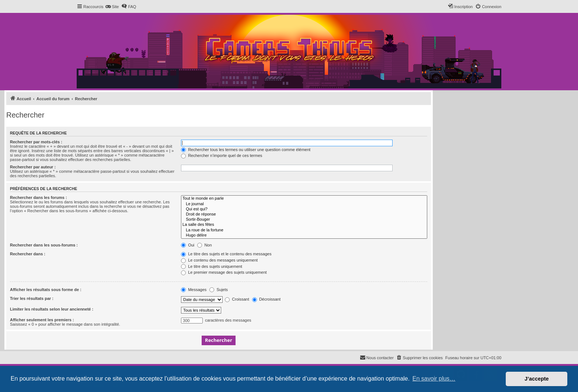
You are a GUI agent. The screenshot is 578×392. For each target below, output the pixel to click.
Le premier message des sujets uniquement (224, 272)
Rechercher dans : (28, 254)
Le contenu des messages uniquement (219, 260)
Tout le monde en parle (304, 199)
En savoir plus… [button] (434, 379)
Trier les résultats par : (32, 298)
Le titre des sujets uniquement (212, 266)
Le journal (304, 204)
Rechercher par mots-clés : (36, 142)
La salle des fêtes (304, 225)
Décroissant (266, 299)
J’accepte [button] (537, 379)
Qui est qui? (304, 209)
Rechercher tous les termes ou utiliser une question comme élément (246, 150)
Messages (194, 290)
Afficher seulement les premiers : (42, 320)
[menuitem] (112, 7)
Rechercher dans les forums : (39, 197)
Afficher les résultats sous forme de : (46, 290)
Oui (188, 245)
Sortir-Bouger (304, 220)
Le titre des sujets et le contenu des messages (226, 254)
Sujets (219, 290)
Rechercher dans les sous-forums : (44, 245)
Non (204, 245)
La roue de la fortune (304, 230)
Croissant (237, 299)
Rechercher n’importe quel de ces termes (222, 155)
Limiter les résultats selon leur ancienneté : (52, 309)
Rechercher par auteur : (33, 167)
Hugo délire (304, 235)
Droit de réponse (304, 214)
